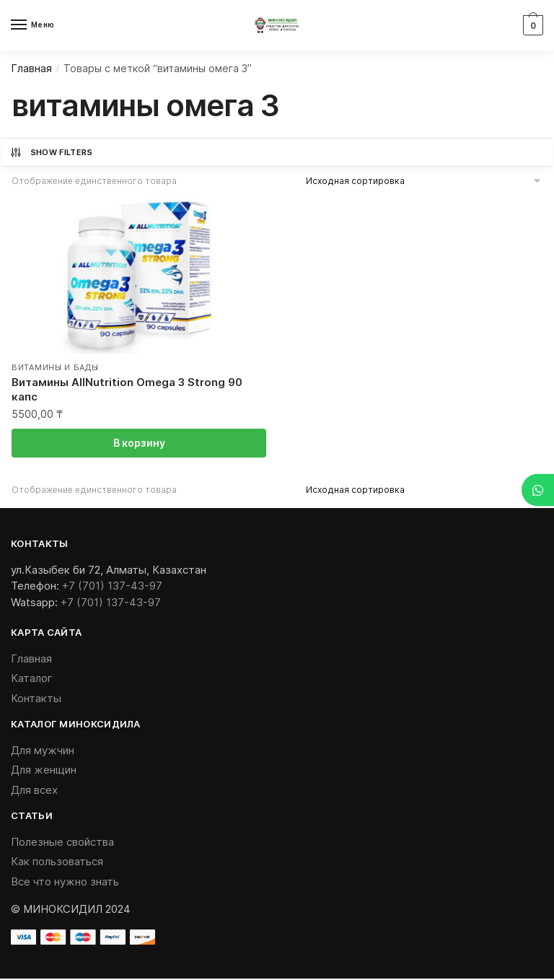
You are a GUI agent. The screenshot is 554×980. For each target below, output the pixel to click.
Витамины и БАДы (55, 368)
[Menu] (32, 25)
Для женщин (44, 771)
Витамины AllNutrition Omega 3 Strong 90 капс (127, 389)
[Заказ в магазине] (424, 181)
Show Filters (51, 152)
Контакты (36, 699)
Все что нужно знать (65, 882)
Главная (32, 68)
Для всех (34, 791)
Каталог (32, 679)
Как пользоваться (57, 863)
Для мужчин (43, 751)
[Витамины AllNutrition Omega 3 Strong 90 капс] (139, 274)
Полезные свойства (62, 843)
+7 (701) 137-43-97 (112, 586)
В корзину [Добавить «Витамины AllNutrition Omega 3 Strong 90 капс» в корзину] (139, 443)
